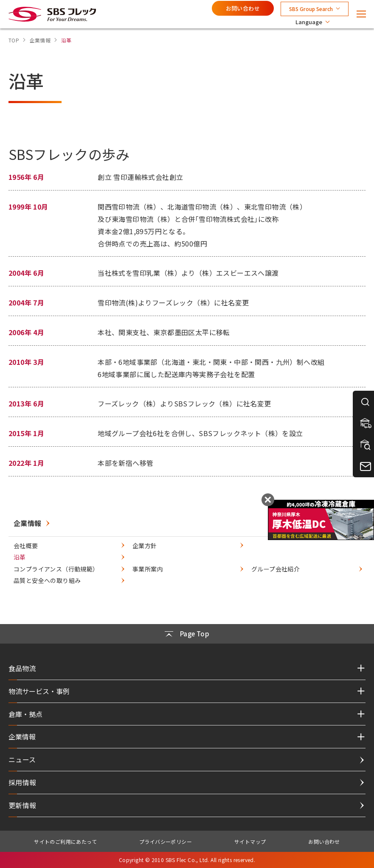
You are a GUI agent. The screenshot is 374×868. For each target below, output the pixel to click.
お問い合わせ (243, 8)
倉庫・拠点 (25, 714)
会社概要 (26, 546)
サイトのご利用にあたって (65, 841)
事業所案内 (148, 569)
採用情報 (22, 782)
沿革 (20, 557)
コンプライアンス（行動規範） (56, 569)
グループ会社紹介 (276, 569)
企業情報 (28, 523)
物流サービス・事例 (39, 691)
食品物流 (22, 668)
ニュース (22, 759)
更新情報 (22, 805)
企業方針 (145, 546)
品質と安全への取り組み (47, 580)
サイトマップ (250, 841)
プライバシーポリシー (166, 841)
